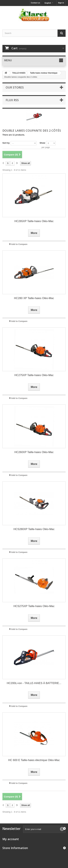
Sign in (61, 3)
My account (11, 839)
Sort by (6, 143)
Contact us (35, 3)
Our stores (15, 87)
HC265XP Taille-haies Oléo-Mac (34, 221)
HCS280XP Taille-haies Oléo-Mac (34, 529)
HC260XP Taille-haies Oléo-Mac (34, 452)
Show (42, 143)
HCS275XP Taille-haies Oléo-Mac (34, 606)
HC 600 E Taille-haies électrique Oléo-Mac (34, 760)
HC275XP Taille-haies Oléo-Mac (34, 375)
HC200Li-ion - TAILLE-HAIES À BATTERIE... (34, 683)
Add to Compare (19, 244)
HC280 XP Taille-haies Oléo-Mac (34, 298)
